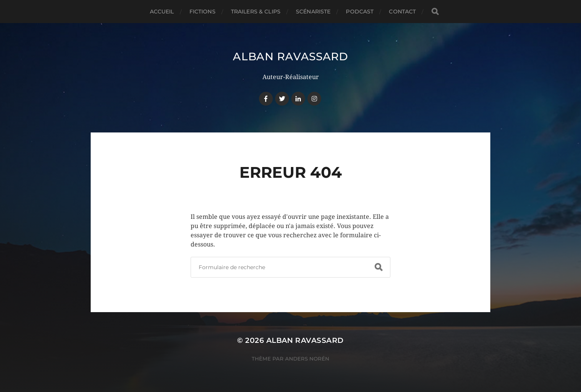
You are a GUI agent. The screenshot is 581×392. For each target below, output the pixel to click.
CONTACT (402, 12)
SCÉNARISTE (313, 12)
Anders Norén (307, 359)
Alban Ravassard (290, 56)
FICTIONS (203, 12)
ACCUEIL (162, 12)
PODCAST (360, 12)
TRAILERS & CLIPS (256, 12)
